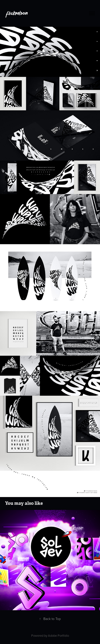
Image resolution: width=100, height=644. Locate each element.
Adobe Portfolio (58, 635)
